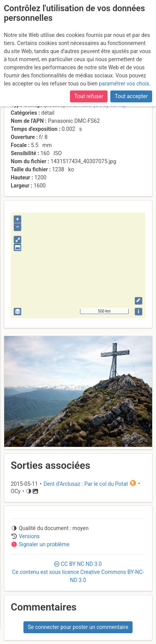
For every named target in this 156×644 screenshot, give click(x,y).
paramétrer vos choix (124, 84)
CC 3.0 (78, 572)
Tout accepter (131, 96)
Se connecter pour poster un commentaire (78, 627)
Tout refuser (89, 96)
